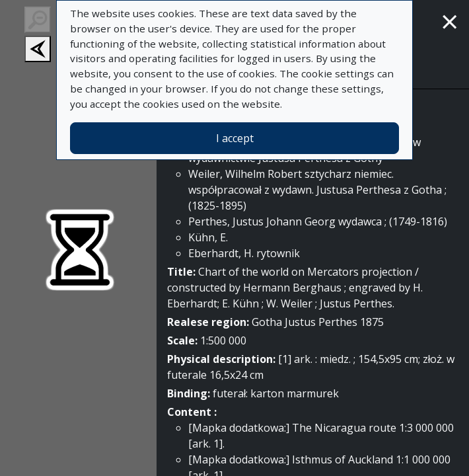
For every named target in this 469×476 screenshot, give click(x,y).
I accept (235, 138)
